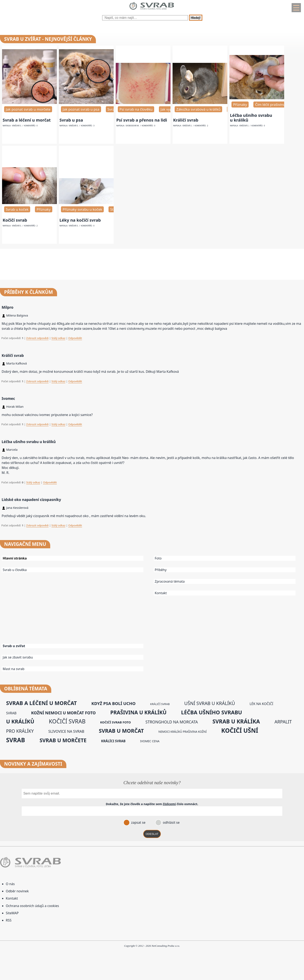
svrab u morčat (121, 731)
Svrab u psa (71, 120)
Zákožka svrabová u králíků (198, 109)
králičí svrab (160, 704)
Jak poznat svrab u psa (81, 109)
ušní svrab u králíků (210, 703)
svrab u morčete (63, 740)
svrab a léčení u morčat (41, 703)
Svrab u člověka (15, 570)
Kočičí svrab (15, 220)
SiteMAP (12, 913)
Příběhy (161, 570)
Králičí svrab (186, 120)
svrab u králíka (236, 721)
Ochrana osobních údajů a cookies (32, 906)
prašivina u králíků (138, 712)
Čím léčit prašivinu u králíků (278, 105)
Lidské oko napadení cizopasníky (31, 500)
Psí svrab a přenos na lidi (142, 120)
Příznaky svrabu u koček (82, 209)
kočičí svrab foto (115, 722)
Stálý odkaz (58, 338)
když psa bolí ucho (113, 703)
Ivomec (8, 398)
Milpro (8, 307)
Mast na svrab (14, 669)
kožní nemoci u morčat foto (63, 713)
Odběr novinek (17, 891)
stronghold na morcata (172, 722)
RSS (9, 920)
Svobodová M (132, 126)
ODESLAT (152, 834)
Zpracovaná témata (170, 581)
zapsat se (138, 822)
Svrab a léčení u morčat (27, 120)
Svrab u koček (17, 209)
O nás (10, 884)
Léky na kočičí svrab (80, 220)
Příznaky (240, 105)
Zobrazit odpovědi (37, 338)
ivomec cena (150, 741)
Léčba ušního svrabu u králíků (251, 118)
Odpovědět (75, 338)
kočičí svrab (67, 721)
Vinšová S (17, 126)
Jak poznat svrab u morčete (28, 109)
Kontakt (161, 593)
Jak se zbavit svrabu (18, 657)
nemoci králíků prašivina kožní (182, 732)
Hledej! (196, 18)
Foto (158, 558)
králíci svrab (113, 741)
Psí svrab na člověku (136, 109)
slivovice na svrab (66, 731)
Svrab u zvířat (14, 646)
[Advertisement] (76, 611)
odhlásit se (171, 822)
